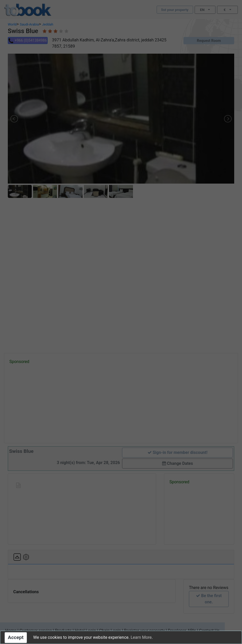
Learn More (141, 637)
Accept (16, 637)
